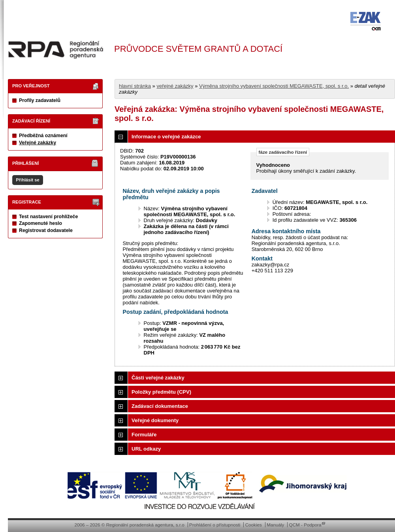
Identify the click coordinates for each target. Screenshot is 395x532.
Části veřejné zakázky (158, 378)
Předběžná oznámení (43, 136)
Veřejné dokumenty (155, 420)
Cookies (254, 525)
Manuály (275, 525)
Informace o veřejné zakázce (166, 137)
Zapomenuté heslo (40, 223)
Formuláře (144, 435)
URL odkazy (146, 449)
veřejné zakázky (175, 86)
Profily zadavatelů (40, 100)
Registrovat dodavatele (46, 230)
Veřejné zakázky (38, 143)
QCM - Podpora (305, 525)
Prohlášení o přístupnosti (215, 525)
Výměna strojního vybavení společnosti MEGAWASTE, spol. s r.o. (274, 86)
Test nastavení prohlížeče (48, 217)
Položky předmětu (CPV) (161, 392)
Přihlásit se (27, 180)
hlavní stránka (135, 86)
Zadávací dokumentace (160, 406)
